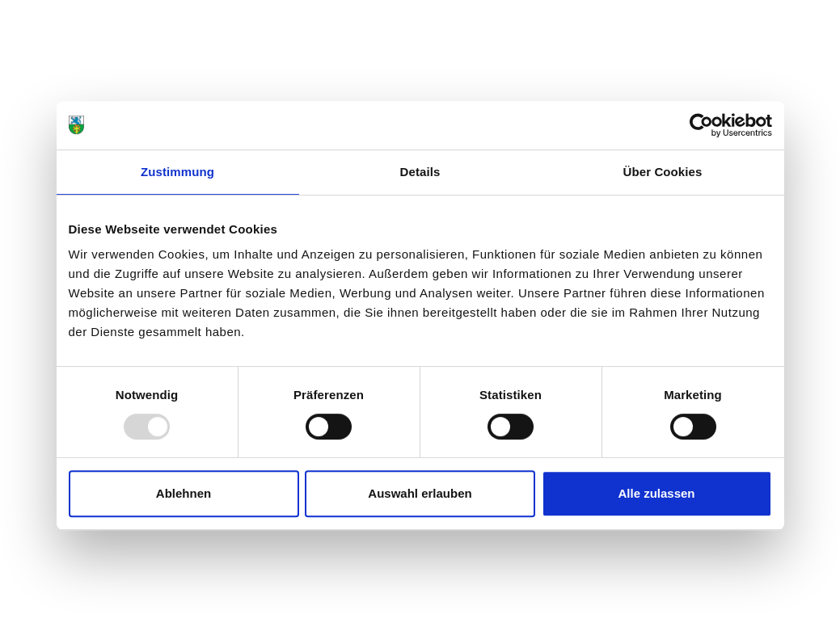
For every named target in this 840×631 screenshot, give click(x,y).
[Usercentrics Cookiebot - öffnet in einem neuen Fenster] (701, 125)
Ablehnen (184, 493)
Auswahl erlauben (420, 493)
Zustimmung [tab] (177, 172)
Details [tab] (420, 172)
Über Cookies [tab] (663, 172)
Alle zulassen (656, 493)
